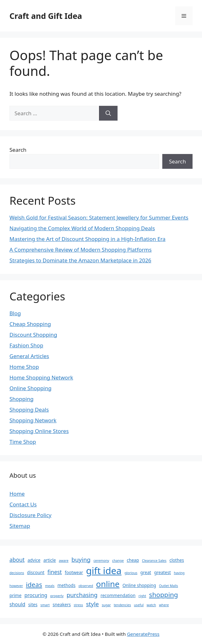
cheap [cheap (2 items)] (133, 560)
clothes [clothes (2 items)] (177, 560)
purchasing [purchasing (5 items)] (82, 595)
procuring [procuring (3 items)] (36, 595)
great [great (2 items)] (146, 572)
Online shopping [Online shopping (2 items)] (139, 585)
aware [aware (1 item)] (64, 561)
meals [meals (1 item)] (50, 586)
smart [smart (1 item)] (45, 605)
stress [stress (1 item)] (78, 605)
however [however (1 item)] (16, 586)
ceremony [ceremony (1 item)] (101, 561)
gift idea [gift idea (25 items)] (104, 571)
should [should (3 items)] (17, 604)
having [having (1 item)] (179, 573)
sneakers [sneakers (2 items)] (62, 604)
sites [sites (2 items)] (33, 604)
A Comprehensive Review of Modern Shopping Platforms (81, 250)
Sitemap (20, 526)
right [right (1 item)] (142, 596)
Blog (15, 313)
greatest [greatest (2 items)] (162, 572)
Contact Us (23, 504)
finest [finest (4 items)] (55, 572)
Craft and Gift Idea (46, 16)
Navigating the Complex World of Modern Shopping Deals (82, 228)
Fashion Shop (26, 345)
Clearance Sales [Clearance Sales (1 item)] (154, 561)
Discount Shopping (33, 335)
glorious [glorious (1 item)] (131, 573)
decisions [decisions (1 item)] (17, 573)
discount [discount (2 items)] (36, 572)
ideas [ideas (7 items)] (34, 584)
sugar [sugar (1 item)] (106, 605)
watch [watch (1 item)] (151, 605)
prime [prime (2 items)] (15, 595)
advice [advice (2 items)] (34, 560)
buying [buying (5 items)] (81, 559)
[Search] (108, 113)
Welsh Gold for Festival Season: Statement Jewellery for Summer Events (99, 217)
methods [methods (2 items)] (66, 585)
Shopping (21, 399)
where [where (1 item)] (164, 605)
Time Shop (23, 442)
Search (18, 150)
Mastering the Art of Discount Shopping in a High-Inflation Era (87, 239)
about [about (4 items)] (17, 560)
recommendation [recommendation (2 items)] (118, 595)
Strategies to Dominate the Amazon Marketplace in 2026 (80, 260)
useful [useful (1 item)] (139, 605)
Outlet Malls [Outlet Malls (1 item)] (169, 586)
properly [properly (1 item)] (57, 596)
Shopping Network (33, 420)
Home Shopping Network (41, 377)
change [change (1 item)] (118, 561)
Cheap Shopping (30, 324)
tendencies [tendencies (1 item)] (122, 605)
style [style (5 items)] (92, 604)
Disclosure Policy (30, 515)
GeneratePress (143, 634)
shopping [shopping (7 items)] (164, 595)
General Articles (29, 356)
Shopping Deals (29, 410)
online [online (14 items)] (108, 584)
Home (17, 494)
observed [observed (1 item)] (86, 586)
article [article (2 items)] (50, 560)
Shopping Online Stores (39, 431)
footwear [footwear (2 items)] (74, 572)
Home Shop (24, 367)
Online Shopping (30, 388)
